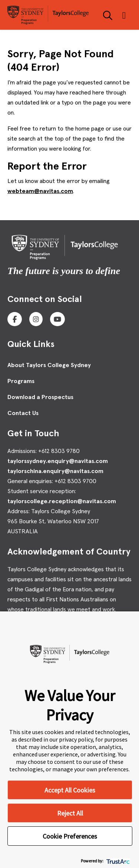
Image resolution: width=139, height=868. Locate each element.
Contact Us (23, 413)
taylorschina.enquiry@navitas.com (55, 471)
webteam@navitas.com (40, 191)
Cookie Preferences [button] (70, 836)
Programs (21, 381)
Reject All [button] (70, 813)
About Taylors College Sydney (49, 365)
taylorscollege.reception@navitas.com (62, 501)
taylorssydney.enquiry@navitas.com (58, 461)
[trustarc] (117, 861)
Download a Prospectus (40, 397)
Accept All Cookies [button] (70, 790)
